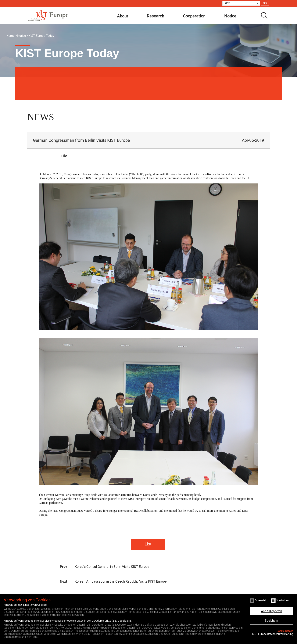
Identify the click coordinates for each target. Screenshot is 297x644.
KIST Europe (48, 15)
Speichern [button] (271, 621)
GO (265, 3)
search (264, 15)
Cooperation (194, 16)
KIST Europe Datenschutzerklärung (273, 634)
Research (156, 16)
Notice (230, 16)
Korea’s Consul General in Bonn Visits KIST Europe (112, 567)
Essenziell (258, 601)
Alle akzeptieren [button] (272, 611)
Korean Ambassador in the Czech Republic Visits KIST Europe (121, 581)
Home (10, 36)
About (123, 16)
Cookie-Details (285, 631)
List (148, 544)
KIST (227, 3)
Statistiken (280, 601)
